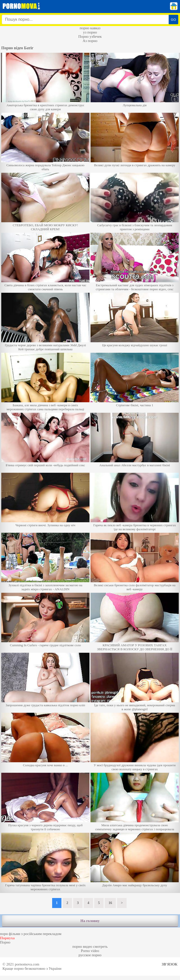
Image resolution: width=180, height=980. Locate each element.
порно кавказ (90, 28)
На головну (90, 921)
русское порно (90, 955)
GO (173, 20)
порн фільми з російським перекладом (31, 934)
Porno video (90, 951)
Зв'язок (170, 964)
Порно (5, 942)
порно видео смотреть (90, 946)
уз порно (90, 32)
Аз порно (90, 41)
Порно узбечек (90, 36)
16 (110, 903)
